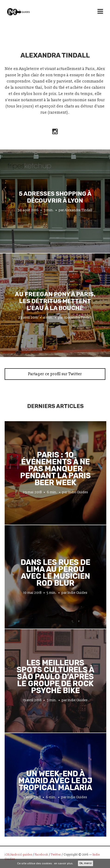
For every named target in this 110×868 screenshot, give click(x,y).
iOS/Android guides (18, 855)
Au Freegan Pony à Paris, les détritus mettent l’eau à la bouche (55, 301)
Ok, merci (86, 863)
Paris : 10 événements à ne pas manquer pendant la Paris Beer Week (55, 469)
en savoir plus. (64, 863)
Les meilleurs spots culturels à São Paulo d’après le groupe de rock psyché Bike (55, 677)
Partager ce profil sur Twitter (55, 374)
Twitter (56, 855)
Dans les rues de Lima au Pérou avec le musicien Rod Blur (55, 573)
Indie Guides (78, 492)
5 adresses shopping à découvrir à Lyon (55, 197)
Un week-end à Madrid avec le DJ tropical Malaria (55, 781)
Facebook (42, 855)
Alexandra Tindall (79, 210)
